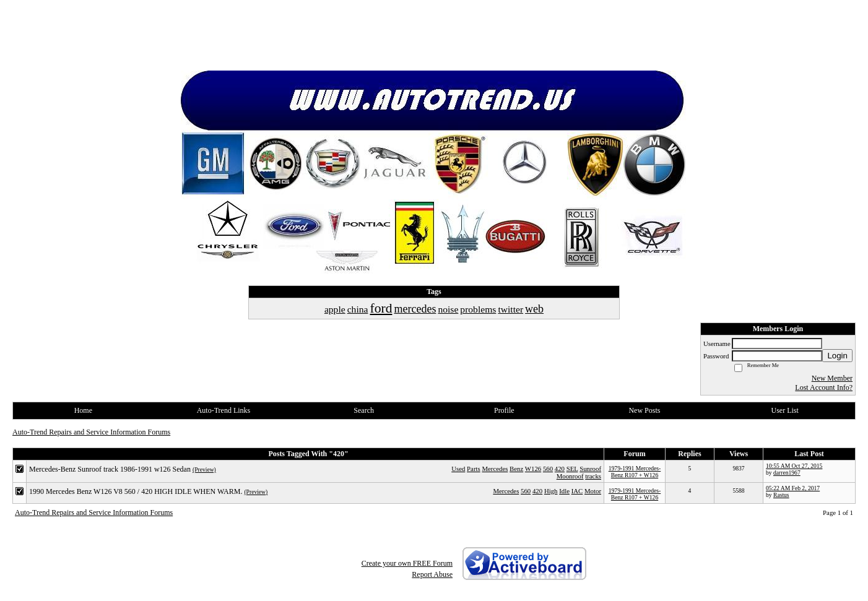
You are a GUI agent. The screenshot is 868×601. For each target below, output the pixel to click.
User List (784, 410)
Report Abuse (432, 574)
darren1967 (787, 473)
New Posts (644, 410)
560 (548, 469)
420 (560, 469)
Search (364, 410)
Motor (593, 491)
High (551, 491)
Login (837, 356)
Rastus (781, 495)
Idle (564, 491)
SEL (572, 469)
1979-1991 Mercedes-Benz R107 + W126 (635, 472)
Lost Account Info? (824, 387)
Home (83, 410)
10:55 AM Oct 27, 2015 (794, 466)
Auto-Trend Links (224, 410)
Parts (474, 469)
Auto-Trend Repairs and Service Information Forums (91, 432)
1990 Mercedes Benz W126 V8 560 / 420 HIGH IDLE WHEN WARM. (136, 491)
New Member (832, 378)
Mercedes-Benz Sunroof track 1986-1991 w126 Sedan (110, 469)
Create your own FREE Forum (407, 563)
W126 (533, 469)
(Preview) (204, 469)
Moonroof (570, 476)
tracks (593, 476)
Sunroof (590, 469)
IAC (577, 491)
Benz (516, 469)
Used (458, 469)
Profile (504, 410)
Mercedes (495, 469)
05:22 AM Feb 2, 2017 (793, 488)
